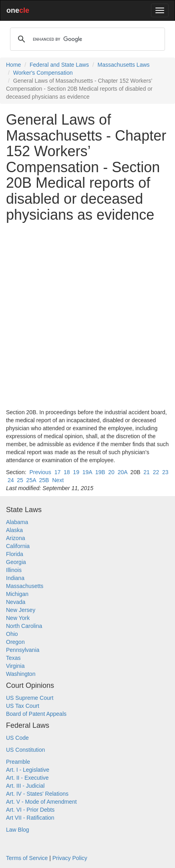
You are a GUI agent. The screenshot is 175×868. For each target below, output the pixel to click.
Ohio (12, 634)
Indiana (15, 578)
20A (123, 472)
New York (18, 618)
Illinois (14, 570)
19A (87, 472)
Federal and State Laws (59, 65)
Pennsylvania (23, 650)
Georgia (16, 562)
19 (76, 472)
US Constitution (25, 750)
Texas (13, 658)
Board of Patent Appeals (36, 714)
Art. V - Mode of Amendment (41, 802)
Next (58, 480)
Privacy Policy (70, 858)
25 (20, 480)
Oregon (15, 642)
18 (67, 472)
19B (100, 472)
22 (156, 472)
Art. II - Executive (27, 778)
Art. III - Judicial (25, 786)
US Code (17, 738)
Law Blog (18, 830)
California (18, 546)
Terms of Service (27, 858)
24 (11, 480)
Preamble (18, 762)
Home (13, 65)
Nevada (16, 602)
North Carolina (24, 626)
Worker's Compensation (43, 73)
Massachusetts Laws (124, 65)
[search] (86, 39)
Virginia (15, 666)
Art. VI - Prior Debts (30, 810)
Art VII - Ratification (30, 818)
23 (165, 472)
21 (147, 472)
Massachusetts (25, 586)
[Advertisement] (87, 315)
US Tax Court (23, 706)
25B (44, 480)
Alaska (14, 530)
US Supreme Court (30, 698)
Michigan (17, 594)
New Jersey (21, 610)
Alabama (17, 522)
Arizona (15, 538)
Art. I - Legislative (28, 770)
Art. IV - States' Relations (37, 794)
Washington (21, 674)
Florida (15, 554)
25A (31, 480)
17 (58, 472)
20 (111, 472)
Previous (40, 472)
